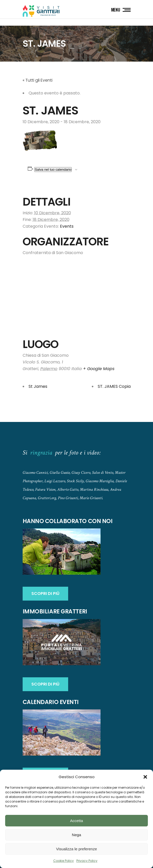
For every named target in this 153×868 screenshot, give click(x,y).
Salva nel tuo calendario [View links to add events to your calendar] (53, 170)
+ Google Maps (99, 369)
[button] (145, 777)
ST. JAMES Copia (114, 386)
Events (67, 226)
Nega (77, 835)
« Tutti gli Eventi (38, 80)
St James (38, 386)
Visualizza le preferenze (76, 849)
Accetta (76, 821)
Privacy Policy (87, 861)
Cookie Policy (64, 861)
